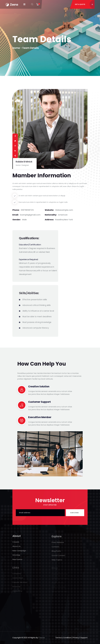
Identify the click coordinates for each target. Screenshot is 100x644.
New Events (17, 561)
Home (16, 48)
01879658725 (27, 210)
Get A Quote (84, 4)
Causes (16, 543)
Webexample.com (64, 210)
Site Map (16, 556)
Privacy (76, 638)
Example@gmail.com (30, 215)
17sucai (41, 638)
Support (84, 638)
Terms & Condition (63, 638)
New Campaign (19, 552)
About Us (16, 548)
